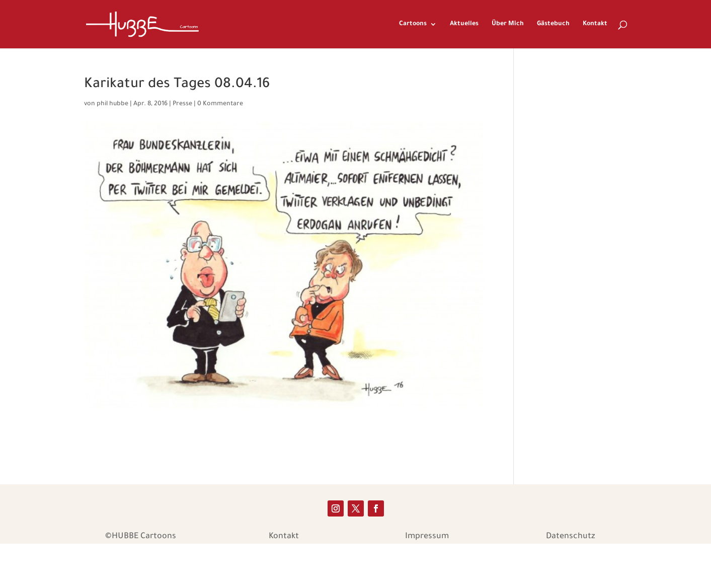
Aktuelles (464, 24)
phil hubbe (112, 104)
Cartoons (413, 24)
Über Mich (508, 24)
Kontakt (595, 24)
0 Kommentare (220, 104)
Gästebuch (553, 24)
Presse (182, 104)
